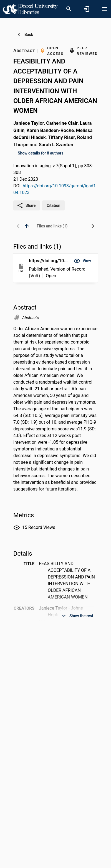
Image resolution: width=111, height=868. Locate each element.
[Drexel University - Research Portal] (30, 9)
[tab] (52, 226)
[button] (82, 261)
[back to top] (27, 226)
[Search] (69, 9)
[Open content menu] (104, 9)
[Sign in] (87, 9)
